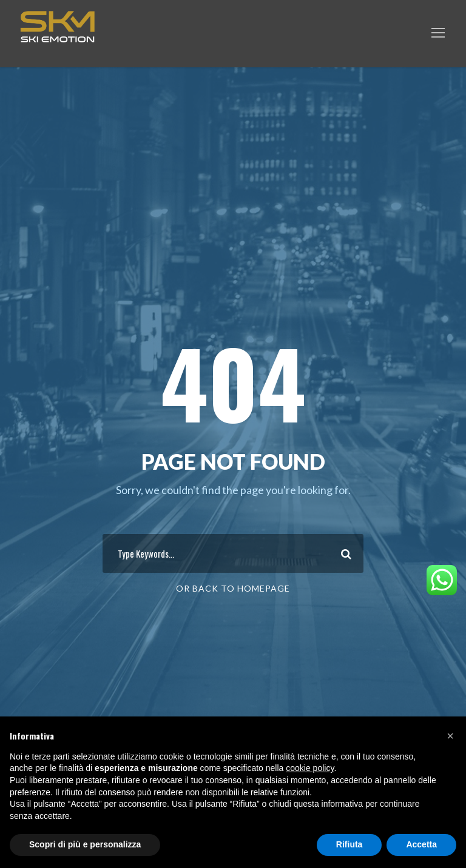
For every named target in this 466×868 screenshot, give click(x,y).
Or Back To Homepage (233, 588)
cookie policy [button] (310, 768)
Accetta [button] (421, 844)
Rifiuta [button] (349, 844)
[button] (450, 736)
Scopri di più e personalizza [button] (85, 844)
